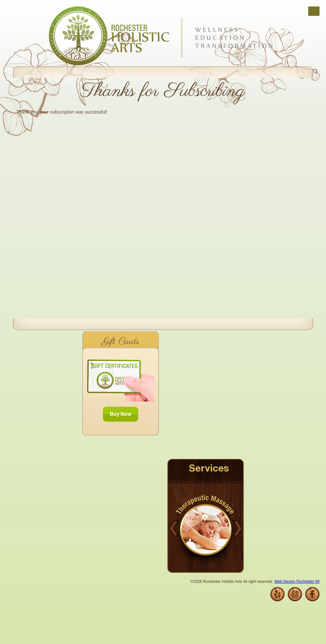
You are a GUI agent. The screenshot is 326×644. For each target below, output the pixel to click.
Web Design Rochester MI (297, 582)
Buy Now (121, 415)
